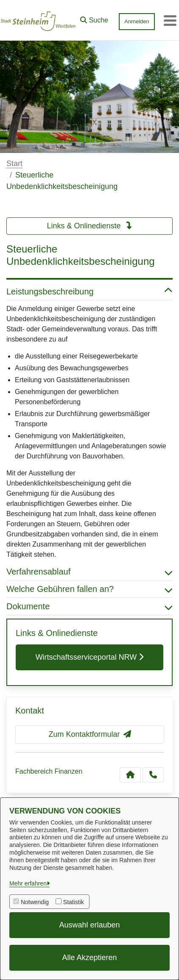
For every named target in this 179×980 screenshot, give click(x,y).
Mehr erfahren (28, 883)
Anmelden (137, 21)
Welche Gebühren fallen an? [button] (89, 589)
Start (14, 164)
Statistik (74, 902)
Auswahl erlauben (89, 925)
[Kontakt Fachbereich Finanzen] (130, 775)
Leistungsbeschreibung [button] (89, 292)
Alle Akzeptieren (89, 958)
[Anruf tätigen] (153, 775)
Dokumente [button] (89, 606)
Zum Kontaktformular (89, 734)
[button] (94, 18)
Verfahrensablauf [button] (89, 572)
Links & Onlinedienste (89, 226)
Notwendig (35, 902)
